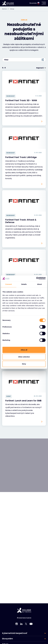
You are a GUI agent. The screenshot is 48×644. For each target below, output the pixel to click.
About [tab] (39, 284)
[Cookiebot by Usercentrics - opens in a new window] (36, 278)
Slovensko (34, 3)
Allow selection (24, 357)
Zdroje (12, 9)
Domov (6, 9)
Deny (24, 364)
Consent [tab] (9, 284)
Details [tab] (24, 284)
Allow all (24, 350)
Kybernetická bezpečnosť (15, 633)
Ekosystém (8, 639)
